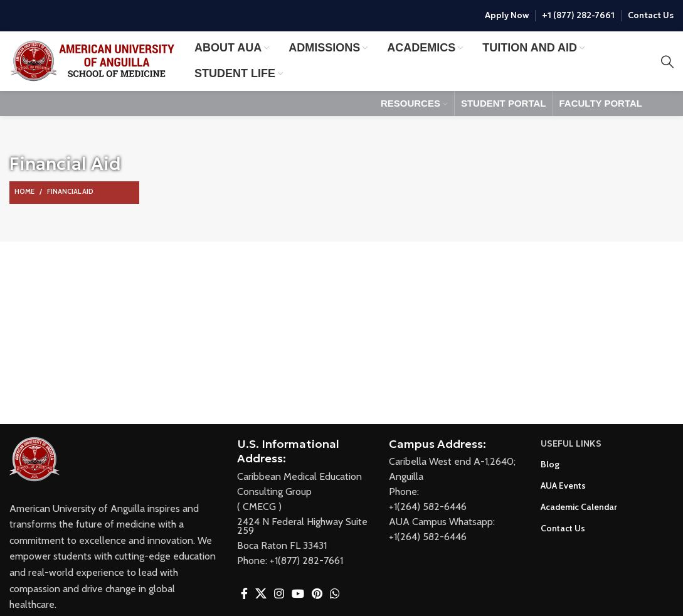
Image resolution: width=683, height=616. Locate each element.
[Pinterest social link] (317, 593)
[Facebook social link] (244, 593)
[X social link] (261, 593)
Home (24, 191)
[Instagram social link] (279, 593)
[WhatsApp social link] (335, 593)
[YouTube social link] (298, 593)
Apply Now (507, 16)
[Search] (667, 61)
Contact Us (651, 16)
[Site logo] (96, 60)
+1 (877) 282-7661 (578, 16)
